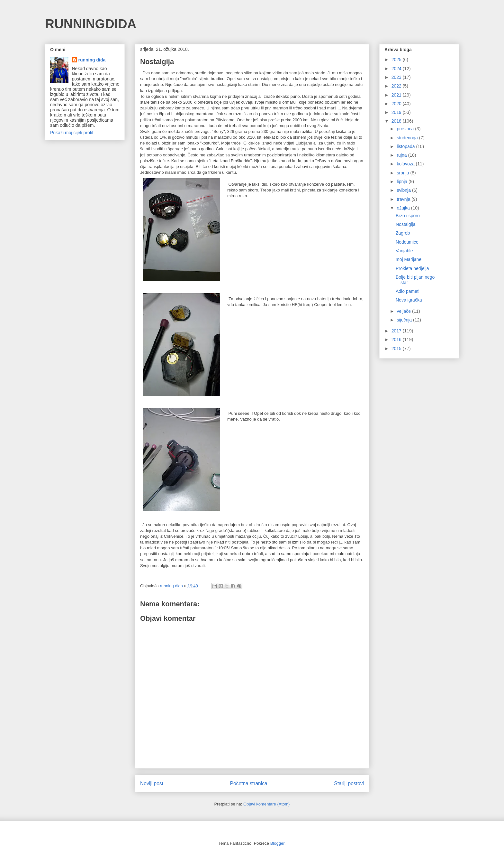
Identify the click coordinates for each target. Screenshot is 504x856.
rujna (402, 155)
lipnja (403, 181)
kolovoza (406, 164)
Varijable (404, 251)
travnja (404, 199)
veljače (404, 311)
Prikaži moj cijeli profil (72, 133)
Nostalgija (405, 224)
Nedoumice (407, 242)
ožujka (404, 208)
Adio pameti (408, 291)
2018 (397, 121)
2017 (397, 331)
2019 (397, 112)
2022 (397, 86)
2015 (397, 349)
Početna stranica (249, 783)
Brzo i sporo (408, 216)
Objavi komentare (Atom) (267, 804)
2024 (397, 69)
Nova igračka (409, 300)
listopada (406, 146)
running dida (92, 60)
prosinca (406, 129)
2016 (397, 340)
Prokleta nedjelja (412, 268)
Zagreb (403, 233)
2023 (397, 77)
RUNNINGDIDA (91, 24)
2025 (397, 60)
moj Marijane (409, 259)
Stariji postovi (349, 783)
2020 (397, 104)
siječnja (405, 320)
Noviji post (152, 783)
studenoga (408, 138)
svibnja (404, 190)
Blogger (277, 843)
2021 (397, 95)
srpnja (403, 173)
